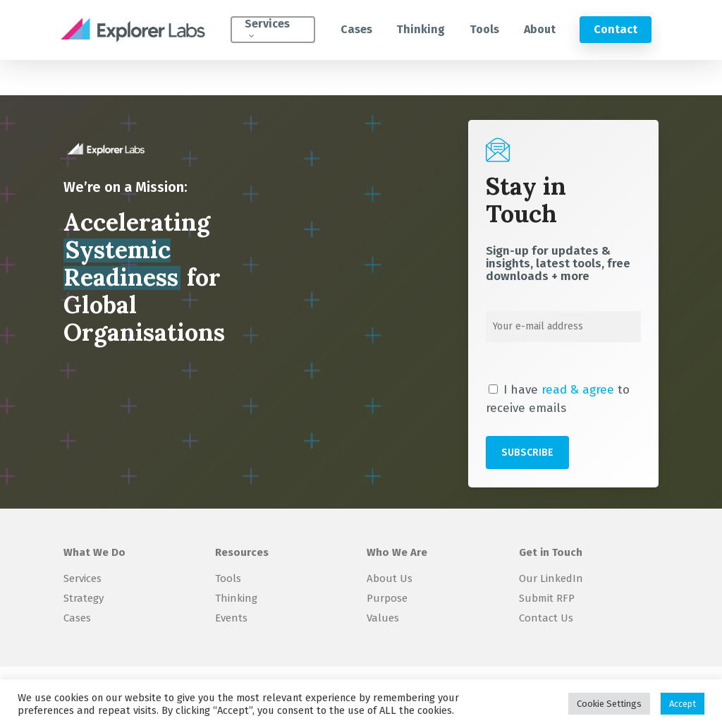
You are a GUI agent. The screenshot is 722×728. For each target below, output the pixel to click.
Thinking (236, 598)
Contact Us (546, 618)
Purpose (387, 598)
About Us (390, 578)
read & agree (578, 390)
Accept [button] (683, 704)
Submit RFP (547, 598)
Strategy (84, 598)
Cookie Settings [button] (609, 704)
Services (82, 578)
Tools (228, 578)
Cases (77, 618)
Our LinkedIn (551, 578)
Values (383, 618)
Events (231, 618)
